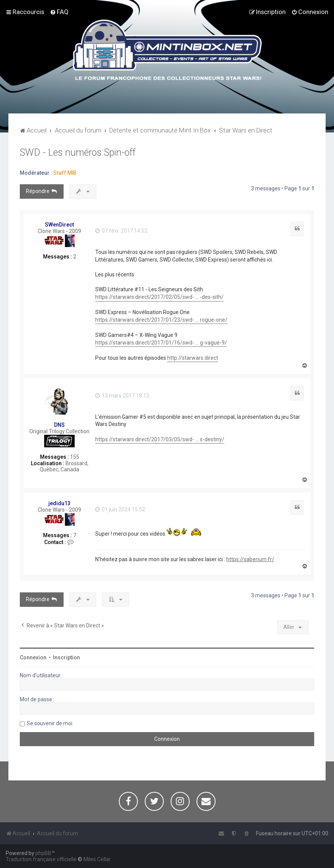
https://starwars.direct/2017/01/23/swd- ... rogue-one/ (161, 320)
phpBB (43, 853)
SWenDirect (59, 225)
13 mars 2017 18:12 (122, 396)
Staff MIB (65, 173)
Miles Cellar (97, 859)
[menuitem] (59, 12)
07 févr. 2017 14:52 (121, 231)
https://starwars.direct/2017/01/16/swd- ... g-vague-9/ (161, 343)
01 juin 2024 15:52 (120, 509)
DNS (59, 425)
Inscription (66, 657)
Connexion (33, 657)
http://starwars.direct (193, 358)
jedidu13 (59, 503)
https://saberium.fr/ (250, 559)
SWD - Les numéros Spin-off (78, 152)
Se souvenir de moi (50, 723)
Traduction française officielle (41, 859)
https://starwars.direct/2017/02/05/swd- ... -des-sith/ (159, 297)
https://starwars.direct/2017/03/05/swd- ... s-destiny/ (160, 439)
